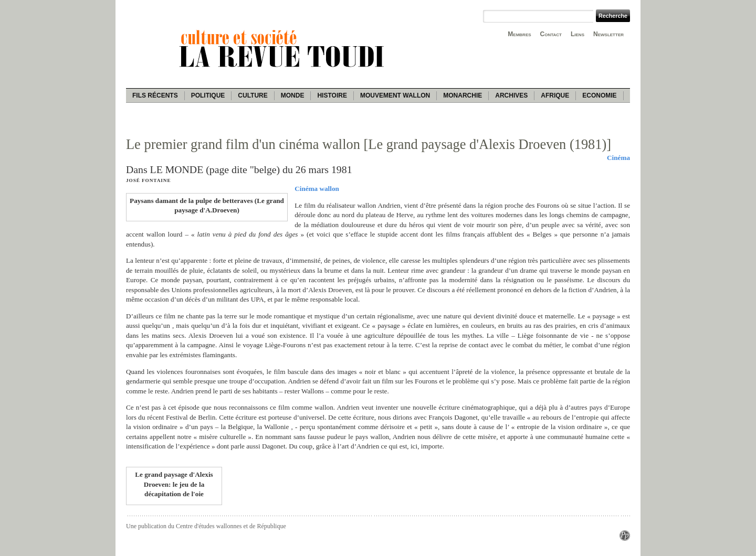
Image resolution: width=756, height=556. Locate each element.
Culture (253, 95)
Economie (599, 95)
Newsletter (608, 34)
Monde (293, 95)
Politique (208, 95)
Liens (577, 34)
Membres (519, 34)
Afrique (555, 95)
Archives (511, 95)
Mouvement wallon (395, 95)
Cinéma (618, 158)
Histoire (332, 95)
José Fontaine (148, 180)
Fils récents (155, 95)
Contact (551, 34)
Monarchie (463, 95)
